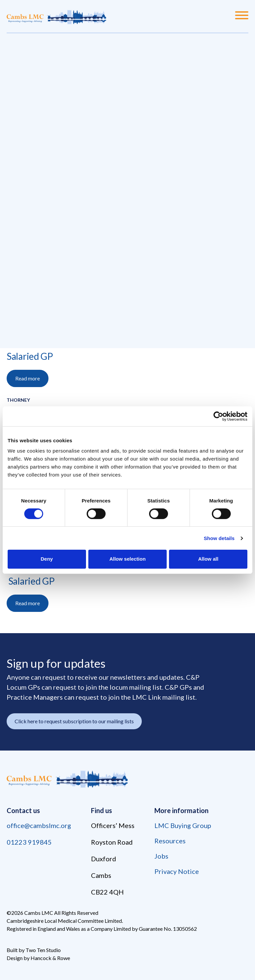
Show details (219, 538)
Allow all (208, 559)
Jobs (161, 856)
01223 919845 (29, 842)
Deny (47, 559)
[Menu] (242, 16)
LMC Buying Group (183, 825)
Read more (28, 378)
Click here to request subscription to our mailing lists (74, 721)
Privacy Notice (177, 871)
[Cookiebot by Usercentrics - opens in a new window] (218, 416)
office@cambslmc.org (39, 825)
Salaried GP (30, 356)
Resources (170, 841)
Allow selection (127, 559)
